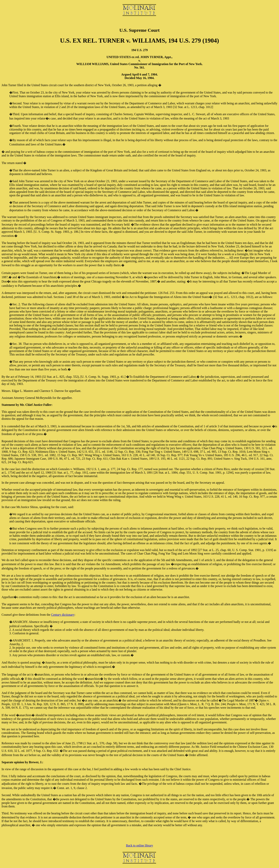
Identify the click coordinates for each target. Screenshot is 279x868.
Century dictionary (63, 615)
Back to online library (139, 845)
